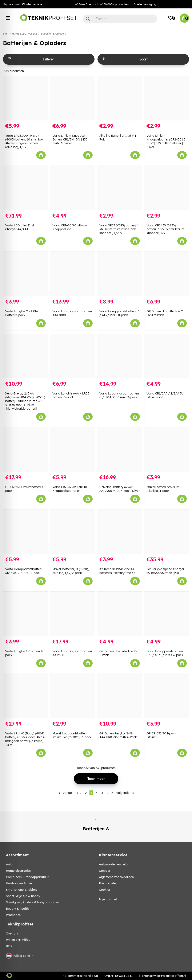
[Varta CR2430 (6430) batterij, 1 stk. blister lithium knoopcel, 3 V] (167, 188)
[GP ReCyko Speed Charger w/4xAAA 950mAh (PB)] (167, 532)
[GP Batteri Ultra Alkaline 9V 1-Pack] (120, 614)
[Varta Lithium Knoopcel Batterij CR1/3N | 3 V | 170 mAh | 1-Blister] (73, 98)
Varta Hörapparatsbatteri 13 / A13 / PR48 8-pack (119, 313)
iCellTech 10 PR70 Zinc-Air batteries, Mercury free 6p (117, 571)
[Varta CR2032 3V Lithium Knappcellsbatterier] (73, 450)
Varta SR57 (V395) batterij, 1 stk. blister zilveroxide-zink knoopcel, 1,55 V (119, 229)
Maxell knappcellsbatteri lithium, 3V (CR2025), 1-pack (72, 735)
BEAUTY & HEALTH (17, 909)
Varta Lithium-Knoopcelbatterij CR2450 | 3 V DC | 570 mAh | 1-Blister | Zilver (166, 141)
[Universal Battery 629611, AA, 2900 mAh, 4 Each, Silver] (120, 450)
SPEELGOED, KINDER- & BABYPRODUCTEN (32, 902)
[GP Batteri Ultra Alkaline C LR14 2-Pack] (167, 274)
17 (112, 793)
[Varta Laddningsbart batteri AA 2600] (73, 614)
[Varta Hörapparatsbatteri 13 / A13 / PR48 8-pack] (120, 274)
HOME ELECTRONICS (25, 34)
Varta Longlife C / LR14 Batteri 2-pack (22, 313)
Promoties (13, 915)
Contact (105, 871)
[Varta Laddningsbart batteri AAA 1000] (73, 274)
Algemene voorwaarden (116, 877)
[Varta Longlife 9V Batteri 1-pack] (25, 614)
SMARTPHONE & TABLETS (22, 890)
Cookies (105, 890)
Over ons (12, 933)
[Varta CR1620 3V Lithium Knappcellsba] (73, 188)
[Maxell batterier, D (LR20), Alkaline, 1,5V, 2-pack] (73, 532)
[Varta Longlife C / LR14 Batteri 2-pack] (25, 274)
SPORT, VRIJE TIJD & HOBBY (23, 896)
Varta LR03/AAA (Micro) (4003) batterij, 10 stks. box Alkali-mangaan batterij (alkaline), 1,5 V (24, 141)
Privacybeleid (109, 883)
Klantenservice (32, 4)
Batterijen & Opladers (53, 34)
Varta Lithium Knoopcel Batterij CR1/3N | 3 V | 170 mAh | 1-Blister (70, 139)
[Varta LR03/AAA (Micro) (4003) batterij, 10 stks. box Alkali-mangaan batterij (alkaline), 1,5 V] (25, 98)
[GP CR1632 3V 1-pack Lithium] (167, 696)
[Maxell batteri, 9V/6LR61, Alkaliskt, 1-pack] (167, 450)
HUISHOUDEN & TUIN (19, 883)
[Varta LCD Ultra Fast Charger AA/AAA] (25, 188)
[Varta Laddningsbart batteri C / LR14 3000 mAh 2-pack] (120, 356)
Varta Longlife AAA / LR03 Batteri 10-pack (71, 395)
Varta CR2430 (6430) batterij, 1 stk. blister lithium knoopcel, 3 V (165, 229)
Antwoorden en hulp (113, 864)
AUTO (9, 864)
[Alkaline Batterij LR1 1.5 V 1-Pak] (120, 98)
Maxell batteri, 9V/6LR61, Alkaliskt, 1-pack (164, 489)
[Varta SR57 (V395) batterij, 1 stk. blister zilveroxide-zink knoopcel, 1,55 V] (120, 188)
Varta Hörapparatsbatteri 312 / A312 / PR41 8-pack (23, 571)
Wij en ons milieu (18, 940)
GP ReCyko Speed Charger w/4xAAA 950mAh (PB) (165, 571)
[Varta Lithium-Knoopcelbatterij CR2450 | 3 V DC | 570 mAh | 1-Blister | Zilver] (167, 98)
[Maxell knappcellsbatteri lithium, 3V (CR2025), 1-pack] (73, 696)
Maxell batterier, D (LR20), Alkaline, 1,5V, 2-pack (71, 571)
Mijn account (11, 4)
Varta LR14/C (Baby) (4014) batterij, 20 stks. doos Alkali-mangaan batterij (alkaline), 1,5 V (25, 739)
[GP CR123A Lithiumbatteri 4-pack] (25, 450)
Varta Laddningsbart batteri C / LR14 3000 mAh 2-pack (119, 395)
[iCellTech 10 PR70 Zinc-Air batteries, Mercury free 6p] (120, 532)
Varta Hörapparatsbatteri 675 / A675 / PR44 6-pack (165, 653)
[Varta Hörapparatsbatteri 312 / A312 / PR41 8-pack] (25, 532)
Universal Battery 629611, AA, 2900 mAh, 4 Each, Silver (119, 489)
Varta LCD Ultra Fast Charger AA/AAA (20, 227)
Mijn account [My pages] (108, 899)
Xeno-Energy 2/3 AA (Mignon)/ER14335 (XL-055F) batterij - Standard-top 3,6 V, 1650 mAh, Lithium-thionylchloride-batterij (25, 401)
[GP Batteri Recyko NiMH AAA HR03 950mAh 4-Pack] (120, 696)
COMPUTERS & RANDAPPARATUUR (27, 877)
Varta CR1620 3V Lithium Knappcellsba (70, 227)
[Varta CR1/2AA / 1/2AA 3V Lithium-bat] (167, 356)
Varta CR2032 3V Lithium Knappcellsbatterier (70, 489)
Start (6, 34)
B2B (9, 946)
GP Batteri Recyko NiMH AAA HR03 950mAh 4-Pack (118, 735)
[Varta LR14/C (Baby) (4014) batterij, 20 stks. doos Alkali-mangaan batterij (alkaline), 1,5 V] (25, 696)
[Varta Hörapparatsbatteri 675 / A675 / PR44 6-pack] (167, 614)
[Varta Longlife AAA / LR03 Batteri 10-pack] (73, 356)
